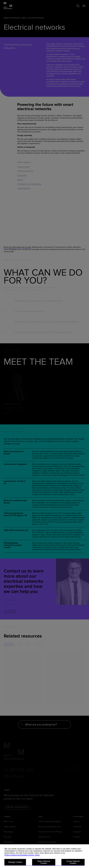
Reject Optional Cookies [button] (44, 862)
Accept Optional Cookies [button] (73, 862)
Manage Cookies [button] (15, 862)
